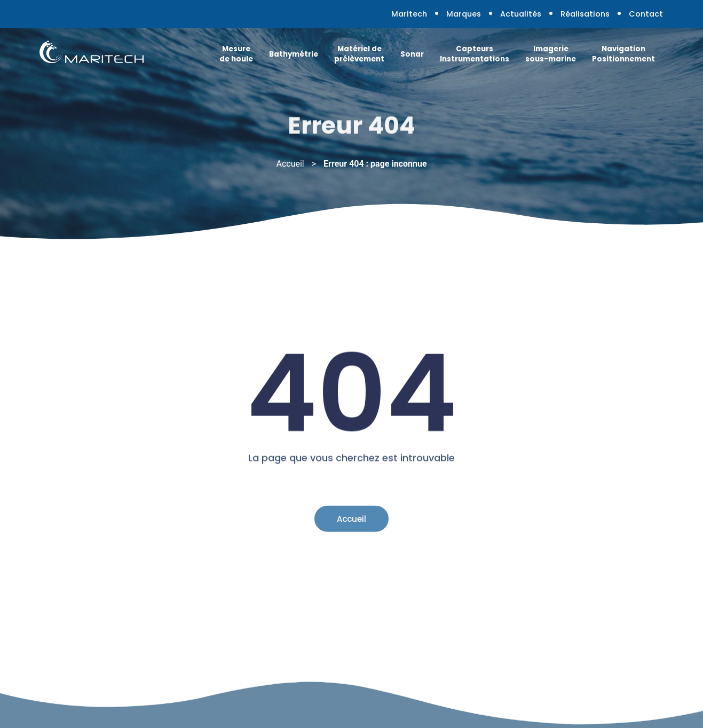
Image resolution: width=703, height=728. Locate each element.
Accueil (290, 164)
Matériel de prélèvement (359, 54)
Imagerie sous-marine (551, 54)
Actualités (521, 14)
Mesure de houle (236, 54)
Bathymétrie (294, 54)
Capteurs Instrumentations (475, 54)
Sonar (412, 54)
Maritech (409, 14)
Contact (646, 14)
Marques (464, 14)
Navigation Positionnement (623, 54)
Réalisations (585, 14)
